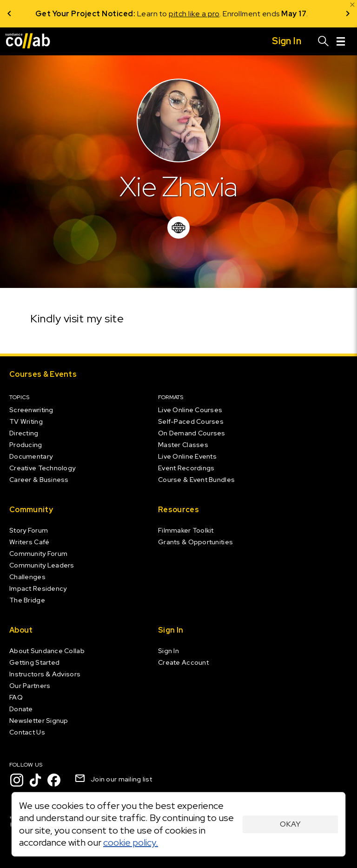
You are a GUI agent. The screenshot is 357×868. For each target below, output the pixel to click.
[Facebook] (54, 780)
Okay (290, 824)
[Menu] (341, 41)
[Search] (324, 41)
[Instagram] (17, 780)
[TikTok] (35, 780)
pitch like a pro (201, 14)
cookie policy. (131, 842)
